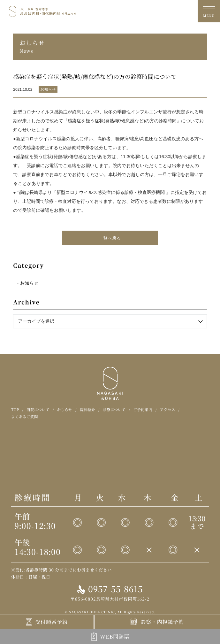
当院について (38, 410)
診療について (114, 410)
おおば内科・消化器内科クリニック (43, 11)
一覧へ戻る (110, 238)
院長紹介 (87, 410)
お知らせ (29, 283)
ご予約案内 (143, 410)
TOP (15, 410)
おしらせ (64, 410)
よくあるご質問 (24, 417)
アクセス (168, 410)
